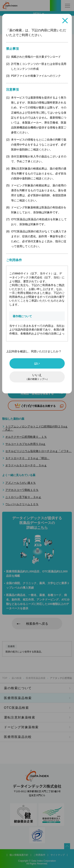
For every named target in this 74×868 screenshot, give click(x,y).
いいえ (37, 377)
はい (37, 363)
